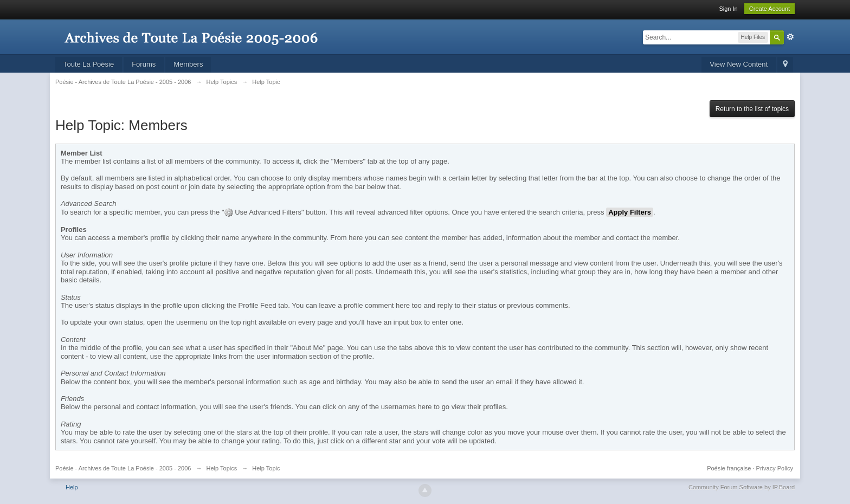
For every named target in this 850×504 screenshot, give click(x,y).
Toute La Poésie (89, 64)
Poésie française (729, 468)
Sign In (728, 9)
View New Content (739, 64)
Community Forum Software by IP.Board (742, 487)
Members (188, 64)
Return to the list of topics (752, 109)
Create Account (769, 9)
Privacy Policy (775, 468)
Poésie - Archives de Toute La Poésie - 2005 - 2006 (123, 468)
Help (72, 487)
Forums (144, 64)
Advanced (790, 37)
